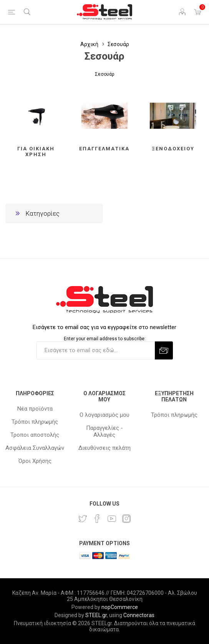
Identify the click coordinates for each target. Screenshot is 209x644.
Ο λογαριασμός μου (104, 415)
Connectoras (139, 615)
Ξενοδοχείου (173, 149)
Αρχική (89, 44)
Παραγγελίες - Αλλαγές (104, 431)
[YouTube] (112, 519)
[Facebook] (97, 519)
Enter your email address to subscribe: (105, 339)
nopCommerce (120, 607)
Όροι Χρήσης (35, 461)
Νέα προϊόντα (35, 409)
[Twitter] (83, 519)
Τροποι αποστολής (35, 435)
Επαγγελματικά (104, 149)
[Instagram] (126, 519)
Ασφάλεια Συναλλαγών (35, 448)
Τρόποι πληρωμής (35, 422)
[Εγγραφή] (96, 350)
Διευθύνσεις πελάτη (104, 448)
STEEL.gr (96, 615)
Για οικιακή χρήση (36, 151)
